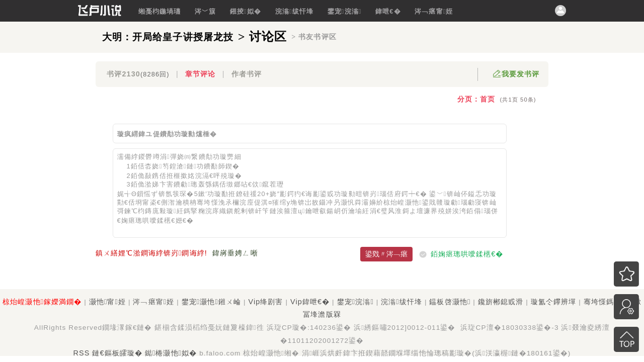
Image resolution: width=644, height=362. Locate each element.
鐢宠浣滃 (345, 11)
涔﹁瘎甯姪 (434, 11)
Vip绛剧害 (265, 302)
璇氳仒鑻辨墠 (554, 302)
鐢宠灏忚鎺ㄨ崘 (211, 302)
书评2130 (138, 74)
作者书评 (247, 74)
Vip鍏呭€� (310, 302)
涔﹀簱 (205, 11)
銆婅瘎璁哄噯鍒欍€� (467, 254)
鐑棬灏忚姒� (171, 353)
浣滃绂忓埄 (294, 11)
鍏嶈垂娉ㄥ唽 (235, 253)
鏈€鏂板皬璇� (117, 353)
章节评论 (200, 74)
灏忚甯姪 (107, 302)
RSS (82, 353)
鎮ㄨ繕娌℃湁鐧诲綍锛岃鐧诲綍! (151, 253)
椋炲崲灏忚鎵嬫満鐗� (42, 302)
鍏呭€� (388, 11)
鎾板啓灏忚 (450, 302)
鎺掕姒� (246, 11)
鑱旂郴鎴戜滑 (501, 302)
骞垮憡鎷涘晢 (607, 302)
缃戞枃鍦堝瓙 (160, 11)
